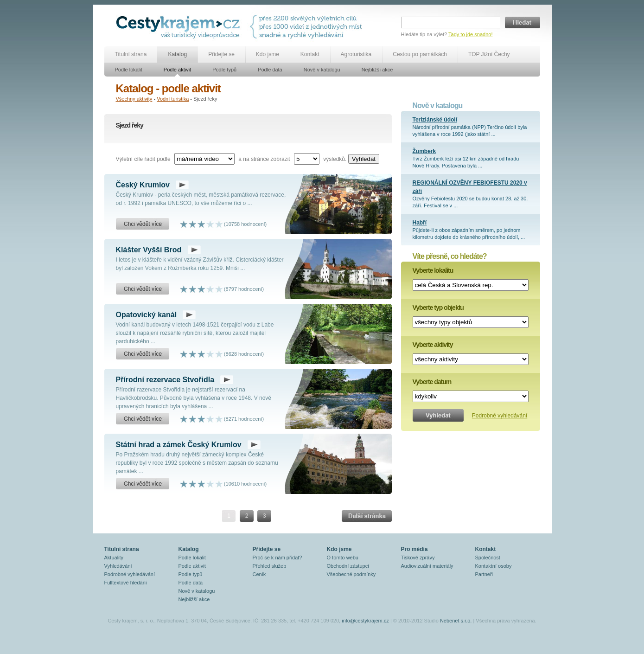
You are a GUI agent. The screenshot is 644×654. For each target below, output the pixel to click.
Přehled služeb (270, 566)
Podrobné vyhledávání (500, 416)
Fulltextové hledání (126, 583)
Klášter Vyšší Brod (149, 250)
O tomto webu (343, 558)
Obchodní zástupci (348, 566)
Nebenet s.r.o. (456, 621)
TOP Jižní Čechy (489, 54)
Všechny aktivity (134, 99)
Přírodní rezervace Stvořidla (165, 380)
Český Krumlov (143, 185)
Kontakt (310, 54)
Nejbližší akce (377, 70)
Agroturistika (356, 54)
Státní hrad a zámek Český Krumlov (179, 445)
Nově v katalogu (322, 70)
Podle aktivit (177, 70)
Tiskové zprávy (418, 558)
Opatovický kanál (147, 315)
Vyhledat (364, 159)
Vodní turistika (173, 99)
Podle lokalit (129, 70)
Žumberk (424, 151)
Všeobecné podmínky (351, 574)
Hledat (523, 22)
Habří (420, 223)
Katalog (177, 54)
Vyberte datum (432, 382)
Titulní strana (131, 54)
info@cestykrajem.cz (365, 621)
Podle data (270, 70)
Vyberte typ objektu (438, 308)
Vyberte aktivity (433, 345)
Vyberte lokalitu (433, 270)
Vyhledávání (118, 566)
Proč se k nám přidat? (277, 558)
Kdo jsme (268, 54)
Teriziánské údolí (435, 120)
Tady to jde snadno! (470, 34)
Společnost (488, 558)
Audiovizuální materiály (427, 566)
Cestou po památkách (420, 54)
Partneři (484, 574)
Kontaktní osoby (494, 566)
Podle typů (224, 70)
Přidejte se (221, 54)
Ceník (259, 574)
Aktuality (114, 558)
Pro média (414, 549)
